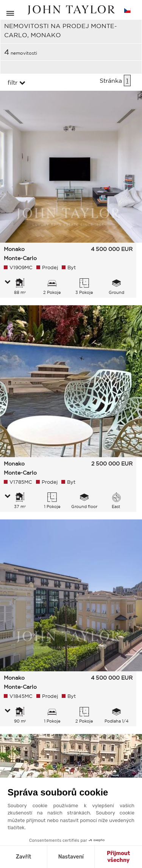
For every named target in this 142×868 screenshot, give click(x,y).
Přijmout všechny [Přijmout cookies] (118, 857)
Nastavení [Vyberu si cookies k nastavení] (71, 857)
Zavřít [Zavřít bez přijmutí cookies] (23, 857)
